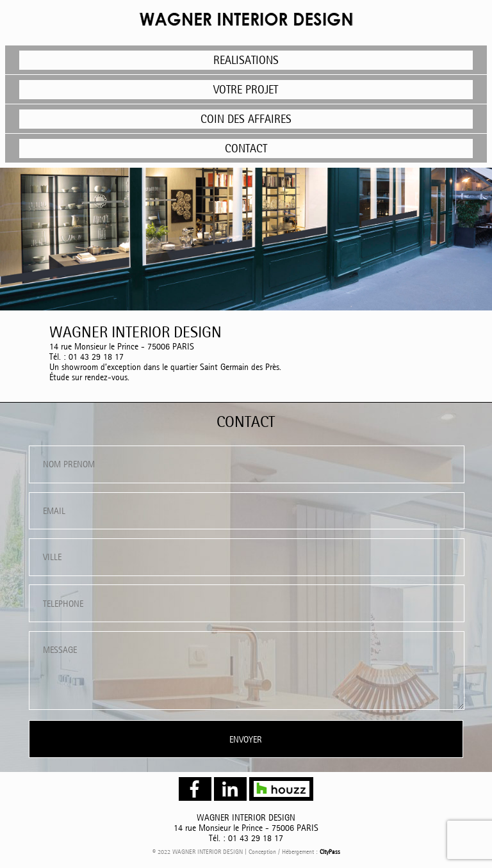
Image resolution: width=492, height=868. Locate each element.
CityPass (330, 852)
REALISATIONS (246, 60)
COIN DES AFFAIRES (246, 119)
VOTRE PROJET (246, 89)
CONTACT (246, 148)
